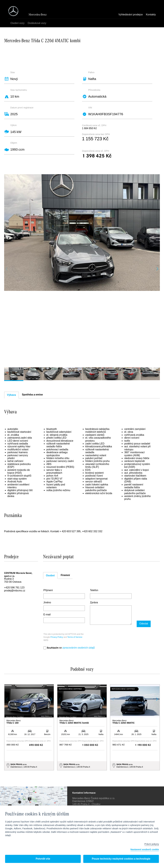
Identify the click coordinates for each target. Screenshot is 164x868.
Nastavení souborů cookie (145, 850)
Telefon (94, 590)
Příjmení (48, 590)
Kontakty (151, 15)
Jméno (47, 603)
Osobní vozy (18, 23)
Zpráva (94, 603)
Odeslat (143, 624)
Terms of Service (75, 637)
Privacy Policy (57, 637)
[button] (157, 269)
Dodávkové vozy (37, 23)
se (69, 648)
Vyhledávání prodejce (131, 15)
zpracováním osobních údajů (79, 648)
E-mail (47, 615)
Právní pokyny (152, 844)
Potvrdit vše (43, 859)
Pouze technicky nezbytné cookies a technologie (121, 859)
